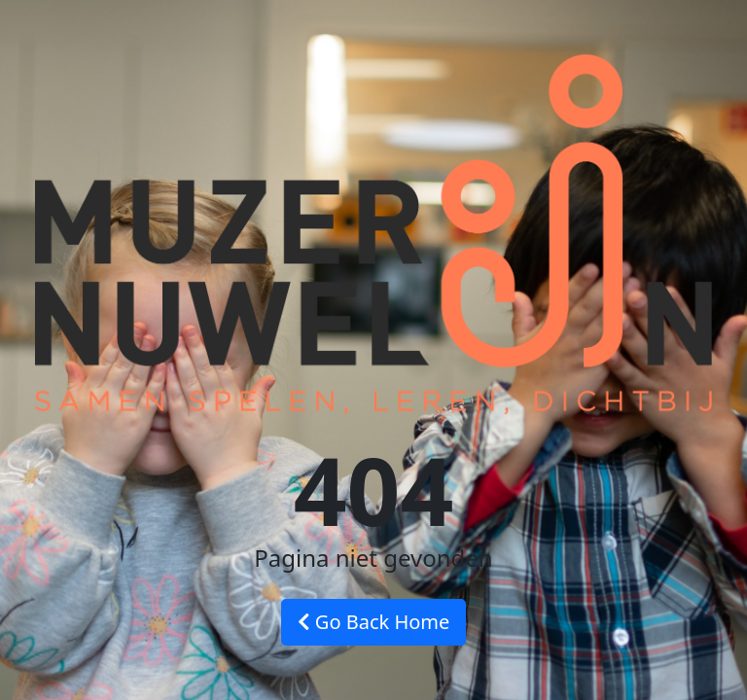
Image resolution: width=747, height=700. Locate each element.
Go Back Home (374, 622)
